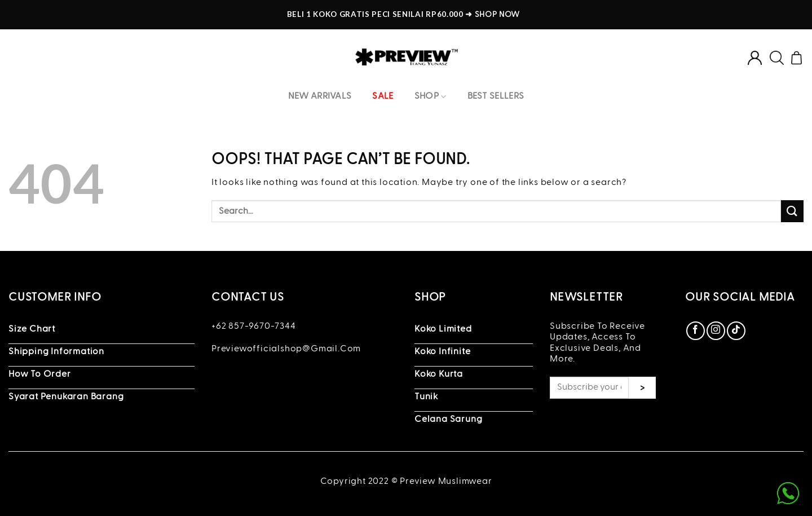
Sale (383, 96)
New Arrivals (320, 96)
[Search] (777, 58)
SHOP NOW (497, 15)
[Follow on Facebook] (696, 331)
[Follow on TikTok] (736, 331)
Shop (431, 97)
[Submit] (792, 211)
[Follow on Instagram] (716, 331)
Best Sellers (496, 96)
